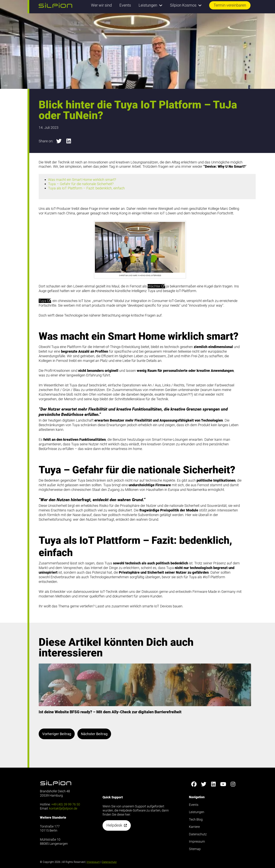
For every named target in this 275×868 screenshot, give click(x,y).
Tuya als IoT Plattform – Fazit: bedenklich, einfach (86, 188)
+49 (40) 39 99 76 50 (66, 804)
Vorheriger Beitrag (57, 734)
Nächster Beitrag (94, 734)
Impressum (93, 862)
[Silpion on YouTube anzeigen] (223, 784)
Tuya (45, 301)
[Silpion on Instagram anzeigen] (233, 784)
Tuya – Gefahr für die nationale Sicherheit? (81, 184)
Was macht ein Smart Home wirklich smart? (82, 180)
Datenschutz (109, 862)
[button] (55, 5)
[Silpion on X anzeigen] (204, 784)
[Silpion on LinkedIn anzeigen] (213, 784)
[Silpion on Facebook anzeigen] (194, 784)
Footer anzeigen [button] (14, 17)
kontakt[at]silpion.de (63, 808)
